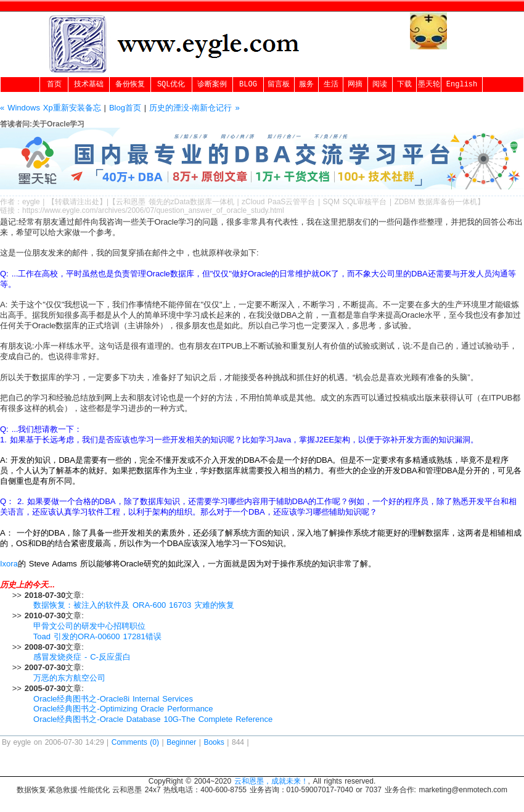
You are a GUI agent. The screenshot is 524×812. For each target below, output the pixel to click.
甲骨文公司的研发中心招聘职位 (89, 626)
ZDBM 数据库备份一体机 (436, 202)
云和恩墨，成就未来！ (271, 781)
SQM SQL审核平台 (355, 202)
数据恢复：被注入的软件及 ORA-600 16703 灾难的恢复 (134, 605)
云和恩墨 (131, 202)
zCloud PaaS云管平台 (278, 202)
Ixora (9, 564)
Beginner (181, 742)
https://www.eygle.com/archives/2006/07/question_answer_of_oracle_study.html (153, 210)
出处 (92, 202)
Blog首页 (125, 108)
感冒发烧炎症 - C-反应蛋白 (82, 657)
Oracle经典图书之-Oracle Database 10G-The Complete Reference (153, 719)
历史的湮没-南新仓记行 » (194, 108)
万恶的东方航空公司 (69, 678)
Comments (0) (135, 742)
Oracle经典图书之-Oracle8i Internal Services (113, 699)
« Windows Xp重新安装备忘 (51, 108)
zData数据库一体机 (203, 202)
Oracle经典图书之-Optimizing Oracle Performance (123, 709)
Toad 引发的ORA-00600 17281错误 (97, 636)
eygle (31, 202)
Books (214, 742)
